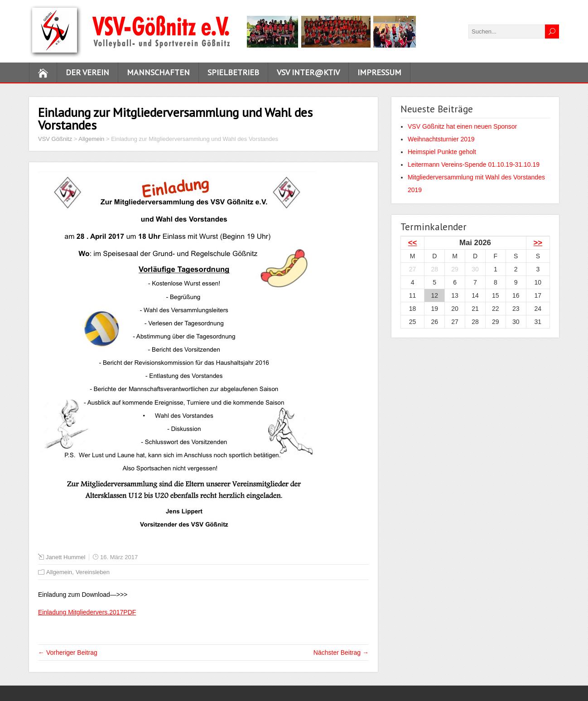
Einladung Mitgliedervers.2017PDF (87, 612)
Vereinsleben (93, 572)
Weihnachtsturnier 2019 (441, 139)
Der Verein (87, 72)
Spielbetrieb (233, 72)
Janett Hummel (65, 557)
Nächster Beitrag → (341, 653)
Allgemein (59, 572)
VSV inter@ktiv (308, 72)
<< (413, 243)
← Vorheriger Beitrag (68, 653)
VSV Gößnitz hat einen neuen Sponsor (462, 126)
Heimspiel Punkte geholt (442, 152)
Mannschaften (158, 72)
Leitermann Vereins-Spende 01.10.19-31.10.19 (474, 164)
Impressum (379, 72)
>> (538, 243)
